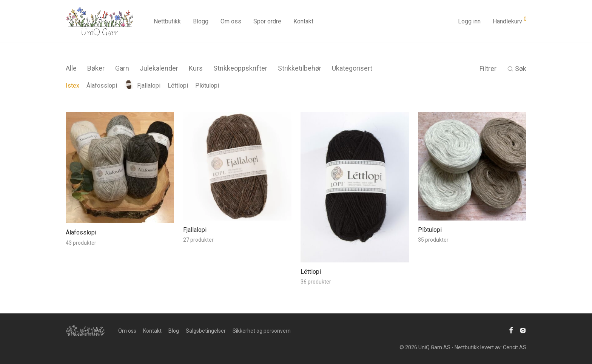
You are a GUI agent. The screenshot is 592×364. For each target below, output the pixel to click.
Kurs (196, 68)
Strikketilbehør (300, 68)
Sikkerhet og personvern (262, 331)
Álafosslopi (102, 86)
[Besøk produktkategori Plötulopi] (472, 230)
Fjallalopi (142, 86)
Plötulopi (207, 86)
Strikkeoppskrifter (240, 68)
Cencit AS (515, 347)
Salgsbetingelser (206, 331)
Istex (72, 86)
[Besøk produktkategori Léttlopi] (355, 272)
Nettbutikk (167, 21)
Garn (122, 68)
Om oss (231, 21)
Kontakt (303, 21)
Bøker (96, 68)
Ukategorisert (352, 68)
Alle (71, 68)
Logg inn (469, 21)
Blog (174, 331)
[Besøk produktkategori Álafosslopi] (120, 233)
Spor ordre (267, 21)
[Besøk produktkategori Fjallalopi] (237, 230)
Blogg (201, 21)
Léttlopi (178, 86)
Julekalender (159, 68)
